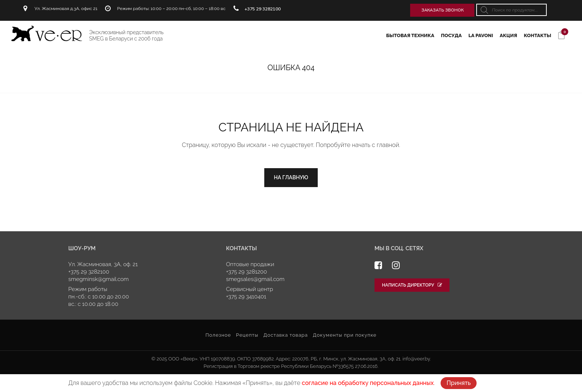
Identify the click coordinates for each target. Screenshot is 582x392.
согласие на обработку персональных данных (368, 383)
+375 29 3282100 (263, 9)
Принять (459, 383)
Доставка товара (285, 335)
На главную (291, 177)
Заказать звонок (442, 10)
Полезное (218, 335)
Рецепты (247, 335)
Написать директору (412, 285)
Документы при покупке (345, 335)
